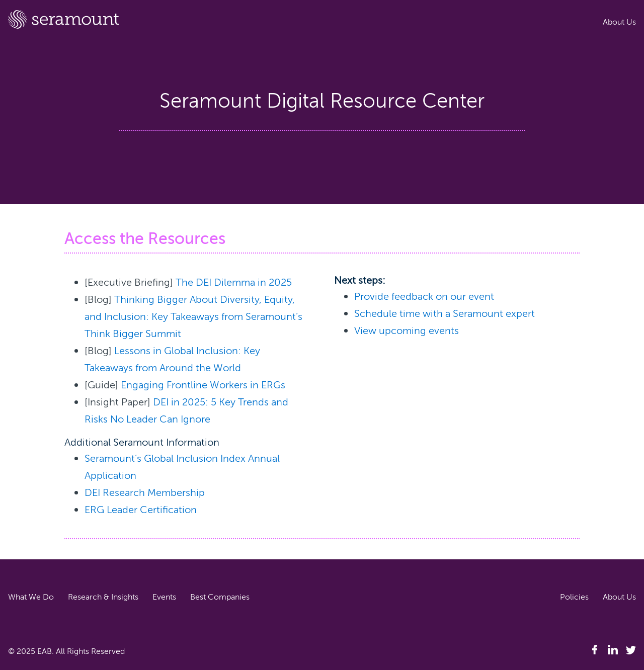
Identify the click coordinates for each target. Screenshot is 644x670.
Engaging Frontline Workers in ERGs (203, 385)
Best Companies (220, 597)
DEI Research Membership (145, 493)
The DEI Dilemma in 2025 (234, 282)
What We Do (31, 597)
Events (164, 597)
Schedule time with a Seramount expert (445, 314)
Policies (574, 597)
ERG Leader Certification (141, 510)
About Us (619, 22)
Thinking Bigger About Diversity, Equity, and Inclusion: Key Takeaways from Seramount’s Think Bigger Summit (193, 317)
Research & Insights (103, 597)
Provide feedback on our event (424, 297)
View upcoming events (407, 331)
